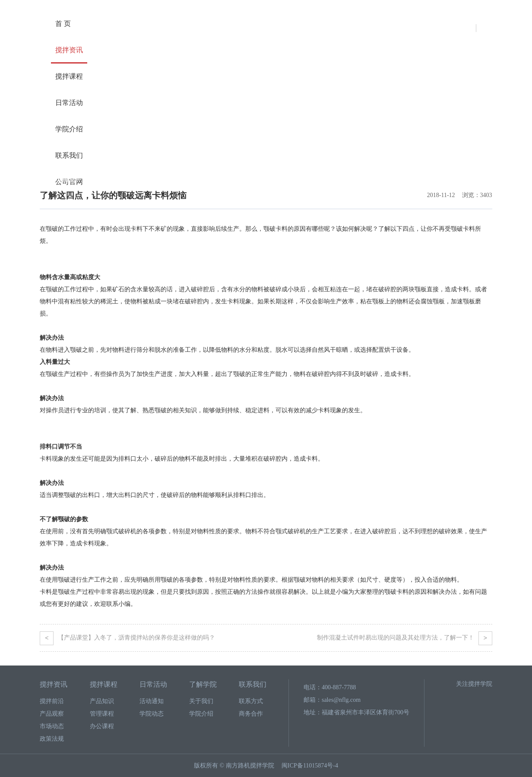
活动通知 (152, 701)
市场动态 (52, 726)
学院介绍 (69, 129)
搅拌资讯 (69, 50)
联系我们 (69, 155)
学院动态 (152, 714)
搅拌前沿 (99, 180)
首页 (45, 180)
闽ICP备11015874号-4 (310, 766)
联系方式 (251, 701)
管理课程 (102, 714)
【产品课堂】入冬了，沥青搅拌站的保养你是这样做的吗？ (127, 638)
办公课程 (102, 726)
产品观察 (52, 714)
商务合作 (251, 714)
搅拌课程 (69, 76)
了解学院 (203, 684)
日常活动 (69, 103)
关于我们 (201, 701)
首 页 (63, 24)
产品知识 (102, 701)
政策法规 (52, 739)
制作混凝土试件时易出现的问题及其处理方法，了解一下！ (405, 638)
